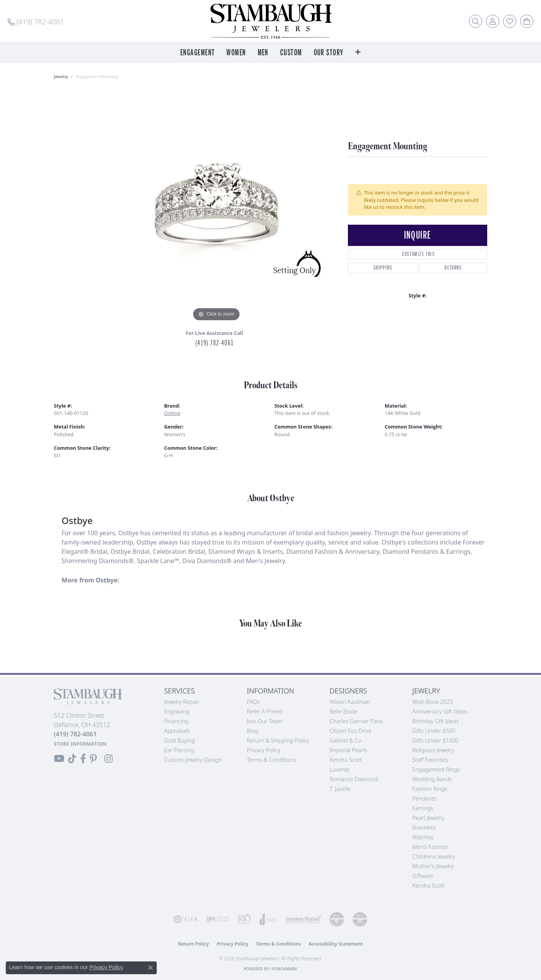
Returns (453, 268)
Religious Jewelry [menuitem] (433, 750)
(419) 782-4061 (214, 343)
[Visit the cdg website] (337, 919)
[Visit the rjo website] (244, 919)
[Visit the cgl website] (360, 919)
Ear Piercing (179, 750)
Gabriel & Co (346, 740)
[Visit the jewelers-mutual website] (303, 919)
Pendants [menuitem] (424, 798)
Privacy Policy (264, 750)
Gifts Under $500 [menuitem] (434, 731)
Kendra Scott (346, 760)
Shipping (383, 268)
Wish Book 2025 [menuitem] (432, 702)
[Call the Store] (75, 734)
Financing (176, 721)
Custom (291, 53)
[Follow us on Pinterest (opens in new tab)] (93, 759)
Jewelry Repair (182, 702)
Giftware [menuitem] (423, 876)
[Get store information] (80, 744)
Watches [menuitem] (423, 837)
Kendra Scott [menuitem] (428, 885)
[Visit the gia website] (186, 919)
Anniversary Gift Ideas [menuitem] (440, 711)
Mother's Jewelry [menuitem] (433, 866)
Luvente (340, 769)
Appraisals (177, 731)
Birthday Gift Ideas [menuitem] (436, 721)
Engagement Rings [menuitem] (436, 769)
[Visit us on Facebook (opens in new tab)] (83, 759)
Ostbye (172, 413)
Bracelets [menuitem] (424, 827)
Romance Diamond (354, 779)
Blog (253, 731)
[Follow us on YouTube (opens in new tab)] (59, 759)
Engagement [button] (198, 53)
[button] (476, 21)
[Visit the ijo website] (217, 919)
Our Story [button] (329, 53)
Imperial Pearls (349, 750)
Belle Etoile (343, 711)
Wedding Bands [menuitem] (432, 779)
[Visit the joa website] (269, 919)
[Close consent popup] (151, 968)
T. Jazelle (340, 789)
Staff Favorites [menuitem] (430, 760)
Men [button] (263, 53)
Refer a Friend (265, 711)
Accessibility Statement (336, 944)
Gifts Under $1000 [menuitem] (435, 740)
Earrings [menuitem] (423, 808)
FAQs (253, 702)
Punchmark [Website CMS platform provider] (285, 969)
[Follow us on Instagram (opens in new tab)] (109, 759)
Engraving (177, 711)
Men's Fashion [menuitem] (430, 847)
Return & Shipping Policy (278, 740)
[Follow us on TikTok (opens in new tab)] (72, 759)
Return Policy (193, 944)
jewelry (61, 77)
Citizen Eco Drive (351, 731)
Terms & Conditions (272, 760)
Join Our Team (265, 721)
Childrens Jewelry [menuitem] (434, 856)
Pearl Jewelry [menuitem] (428, 818)
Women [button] (236, 53)
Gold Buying (180, 740)
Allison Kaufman (350, 702)
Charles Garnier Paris (356, 721)
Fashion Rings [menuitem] (430, 789)
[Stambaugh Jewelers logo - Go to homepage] (270, 21)
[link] (36, 21)
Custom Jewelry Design (193, 760)
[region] (216, 207)
